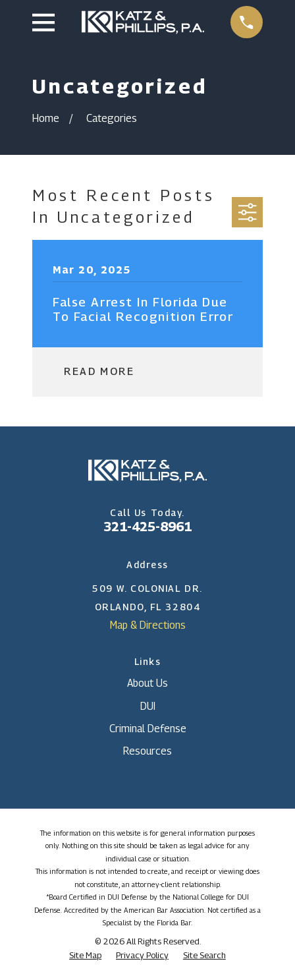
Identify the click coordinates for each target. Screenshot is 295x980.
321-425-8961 (147, 526)
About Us (147, 683)
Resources (147, 751)
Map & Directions (148, 625)
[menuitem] (85, 955)
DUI (148, 706)
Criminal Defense (148, 729)
